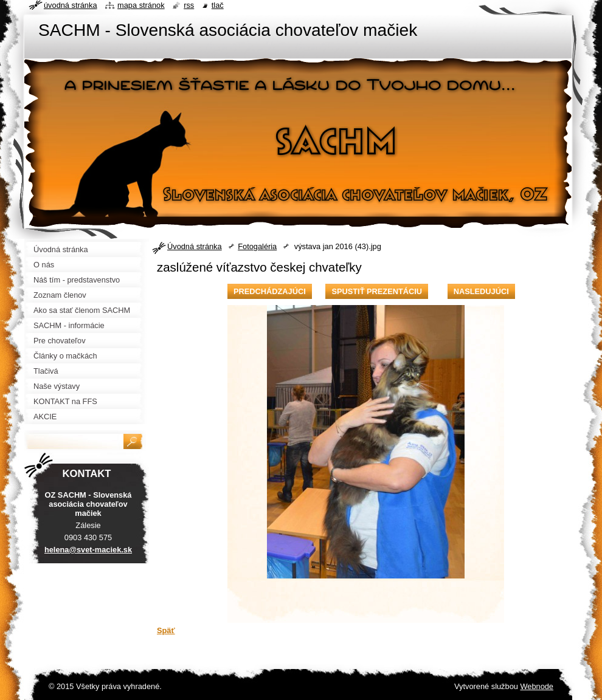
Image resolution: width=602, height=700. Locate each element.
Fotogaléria (257, 246)
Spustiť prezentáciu (377, 291)
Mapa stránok (141, 5)
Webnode (537, 686)
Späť (166, 630)
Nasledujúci (481, 291)
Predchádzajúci (270, 291)
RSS (189, 5)
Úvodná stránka (195, 246)
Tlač (218, 5)
